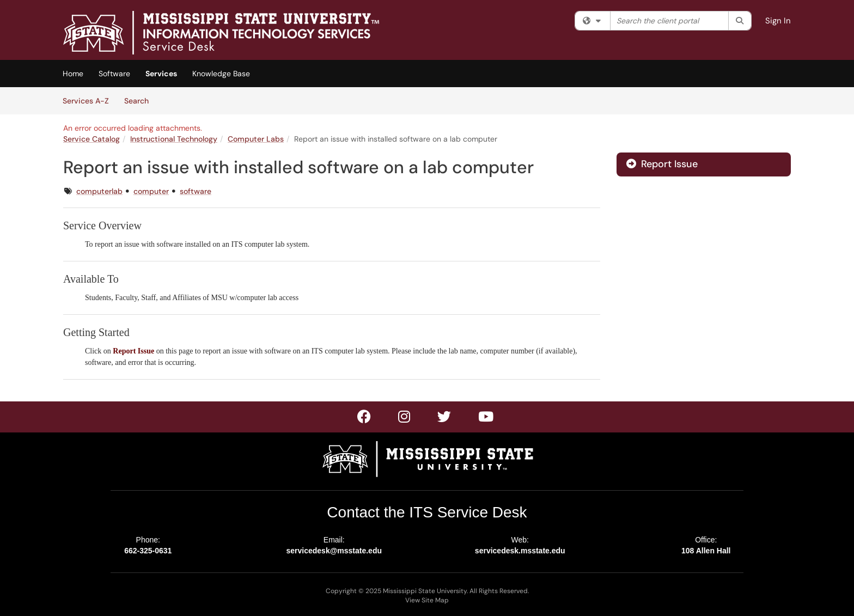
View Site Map (427, 600)
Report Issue (662, 164)
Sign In (778, 21)
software (196, 191)
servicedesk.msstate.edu (520, 551)
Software (114, 74)
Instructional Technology (174, 139)
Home (73, 74)
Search (140, 100)
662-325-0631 (148, 551)
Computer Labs (256, 139)
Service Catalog (91, 139)
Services (161, 74)
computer (151, 191)
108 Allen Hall (706, 551)
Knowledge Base (221, 74)
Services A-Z (86, 101)
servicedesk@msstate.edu (334, 551)
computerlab (99, 191)
